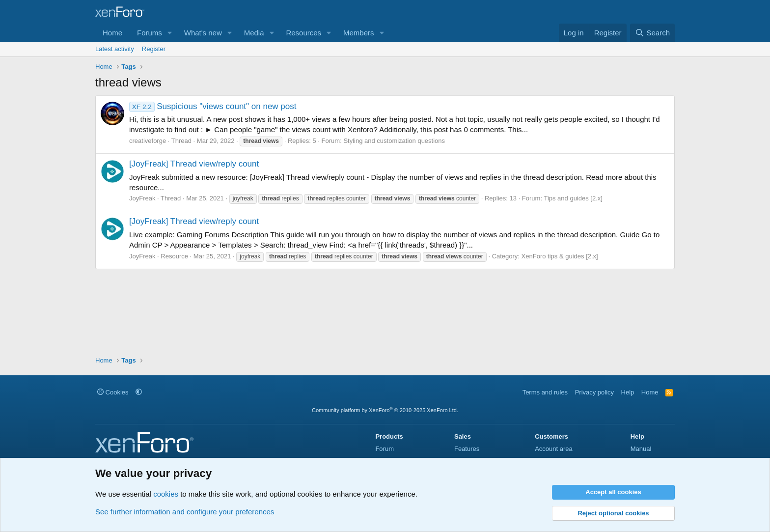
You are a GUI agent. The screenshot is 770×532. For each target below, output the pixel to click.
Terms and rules (545, 392)
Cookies (113, 392)
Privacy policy (594, 392)
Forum (385, 449)
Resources (303, 33)
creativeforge (148, 141)
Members (359, 33)
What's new (203, 33)
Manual (641, 449)
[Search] (652, 33)
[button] (170, 33)
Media (254, 33)
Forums (150, 33)
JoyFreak (142, 198)
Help (628, 392)
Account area (554, 449)
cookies (166, 494)
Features (467, 449)
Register (154, 49)
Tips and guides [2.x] (573, 198)
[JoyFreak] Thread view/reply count (194, 164)
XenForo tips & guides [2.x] (560, 256)
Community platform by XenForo (385, 410)
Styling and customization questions (394, 141)
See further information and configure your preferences (185, 512)
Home (112, 33)
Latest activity (115, 49)
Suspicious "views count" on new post (213, 106)
